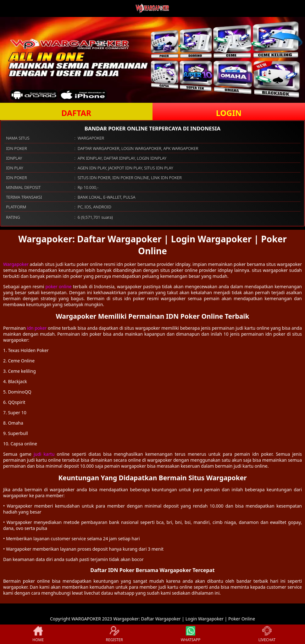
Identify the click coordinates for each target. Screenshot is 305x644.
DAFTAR (76, 113)
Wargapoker (16, 264)
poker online (58, 286)
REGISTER (114, 634)
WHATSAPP (191, 634)
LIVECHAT (267, 634)
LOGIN (229, 113)
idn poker (37, 328)
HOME (38, 634)
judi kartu (44, 454)
